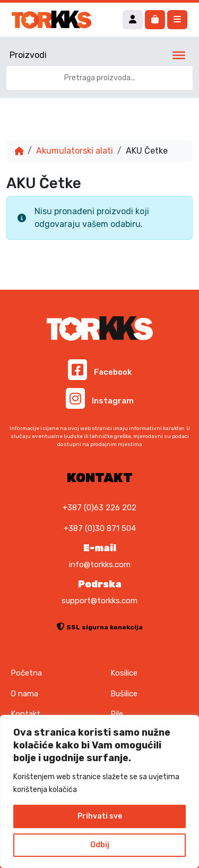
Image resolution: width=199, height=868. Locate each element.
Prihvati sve (100, 816)
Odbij (100, 845)
